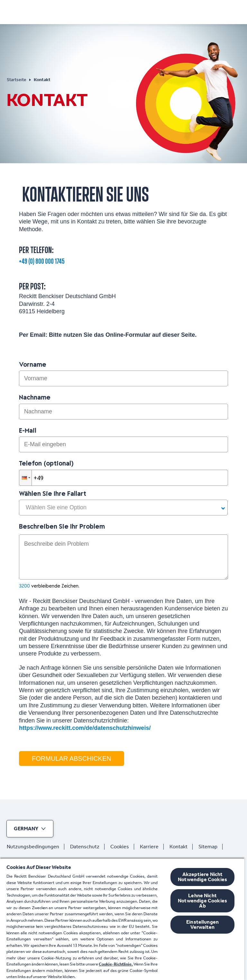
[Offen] (236, 11)
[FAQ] (206, 11)
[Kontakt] (181, 847)
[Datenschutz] (87, 847)
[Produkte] (135, 11)
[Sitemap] (210, 847)
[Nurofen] (29, 10)
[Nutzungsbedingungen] (36, 847)
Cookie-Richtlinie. (116, 964)
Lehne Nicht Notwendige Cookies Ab (202, 901)
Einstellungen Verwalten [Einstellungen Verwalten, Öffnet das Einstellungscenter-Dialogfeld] (202, 924)
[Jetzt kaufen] (175, 11)
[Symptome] (94, 11)
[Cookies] (122, 847)
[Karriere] (152, 847)
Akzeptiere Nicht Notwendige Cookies (202, 877)
